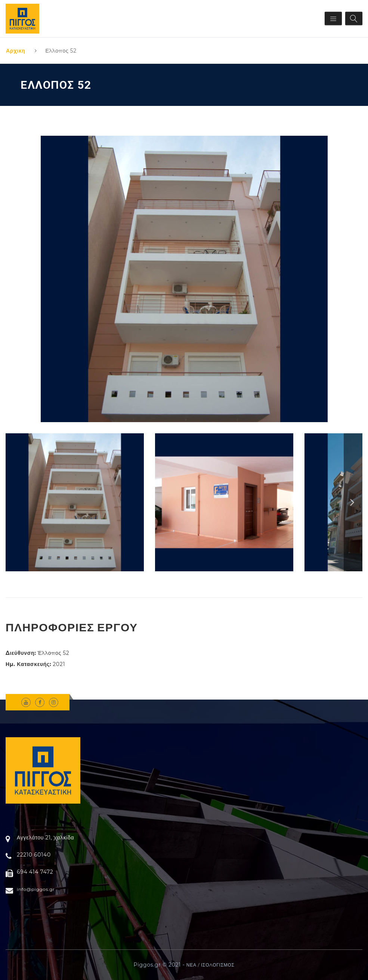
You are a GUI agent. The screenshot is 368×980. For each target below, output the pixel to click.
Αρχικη (16, 51)
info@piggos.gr (36, 889)
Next (353, 502)
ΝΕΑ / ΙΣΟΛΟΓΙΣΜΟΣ (211, 965)
